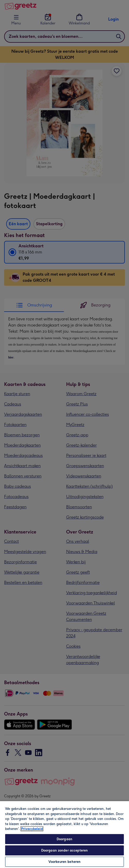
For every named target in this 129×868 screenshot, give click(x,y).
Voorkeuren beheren (64, 862)
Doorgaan (64, 839)
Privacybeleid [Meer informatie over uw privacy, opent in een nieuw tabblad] (32, 829)
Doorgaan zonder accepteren (64, 850)
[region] (64, 834)
